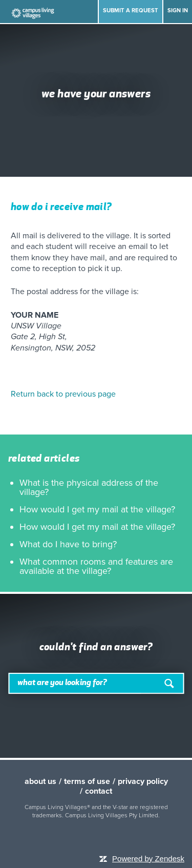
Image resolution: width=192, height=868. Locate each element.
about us (40, 781)
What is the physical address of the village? (89, 487)
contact (99, 791)
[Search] (96, 683)
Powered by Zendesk (148, 859)
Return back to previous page (63, 394)
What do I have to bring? (68, 544)
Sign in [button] (178, 11)
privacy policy (143, 781)
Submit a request (131, 11)
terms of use (87, 781)
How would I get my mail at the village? (97, 509)
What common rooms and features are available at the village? (96, 566)
